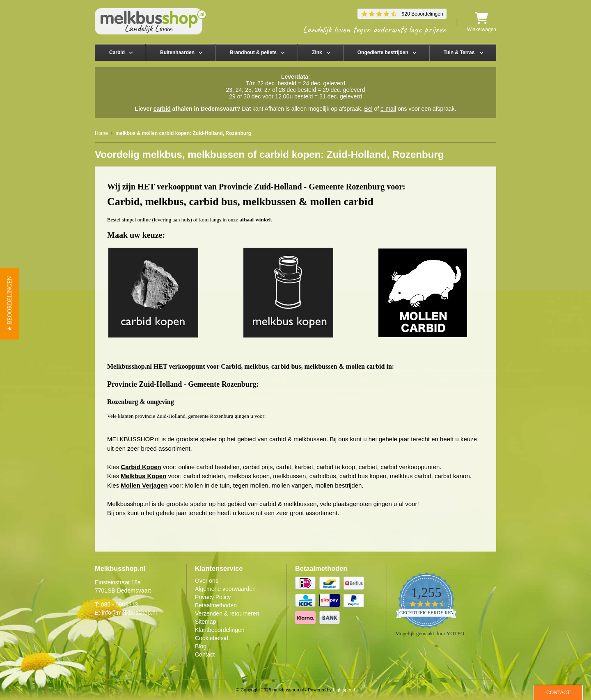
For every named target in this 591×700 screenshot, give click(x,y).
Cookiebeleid (212, 638)
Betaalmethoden (216, 605)
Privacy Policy (213, 597)
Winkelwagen (482, 22)
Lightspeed (344, 690)
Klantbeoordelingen (220, 630)
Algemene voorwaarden (225, 589)
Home (101, 133)
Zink (317, 52)
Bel (368, 109)
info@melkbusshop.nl (129, 613)
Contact (205, 654)
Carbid (117, 52)
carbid (162, 109)
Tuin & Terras (459, 52)
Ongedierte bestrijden (383, 52)
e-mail (388, 109)
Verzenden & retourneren (227, 613)
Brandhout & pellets (253, 52)
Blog (201, 646)
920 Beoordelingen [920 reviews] (423, 14)
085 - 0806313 (119, 604)
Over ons (207, 581)
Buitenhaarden (177, 52)
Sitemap (205, 622)
